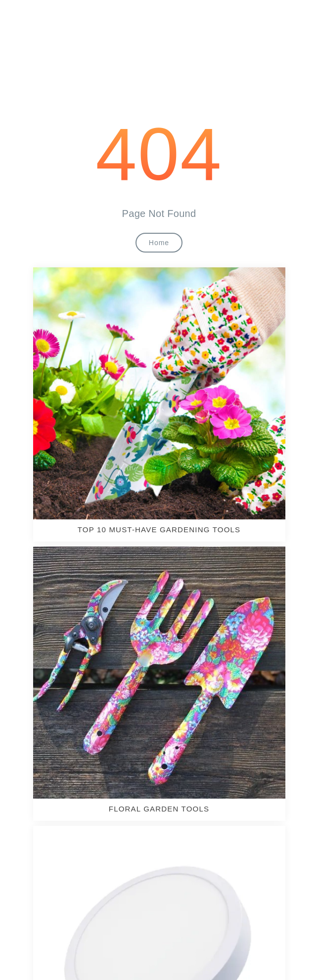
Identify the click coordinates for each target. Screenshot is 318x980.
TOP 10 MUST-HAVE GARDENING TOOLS (159, 530)
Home (159, 243)
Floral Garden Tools (159, 809)
